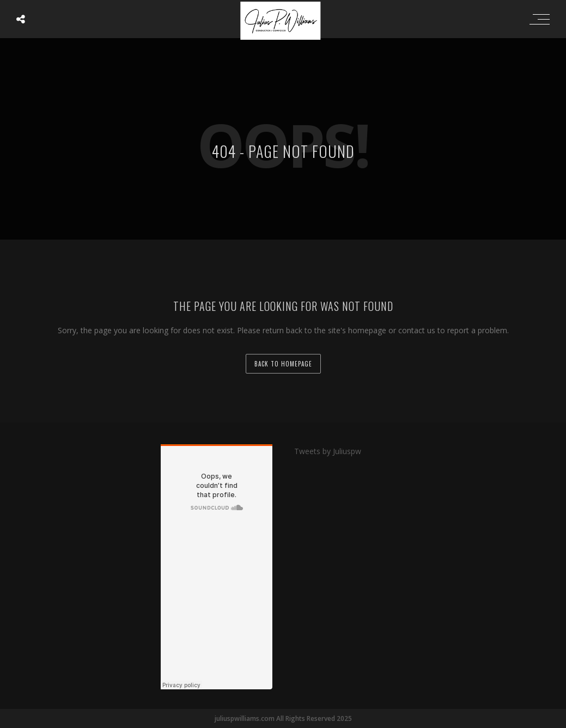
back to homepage (283, 364)
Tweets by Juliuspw (328, 451)
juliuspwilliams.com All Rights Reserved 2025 (283, 718)
